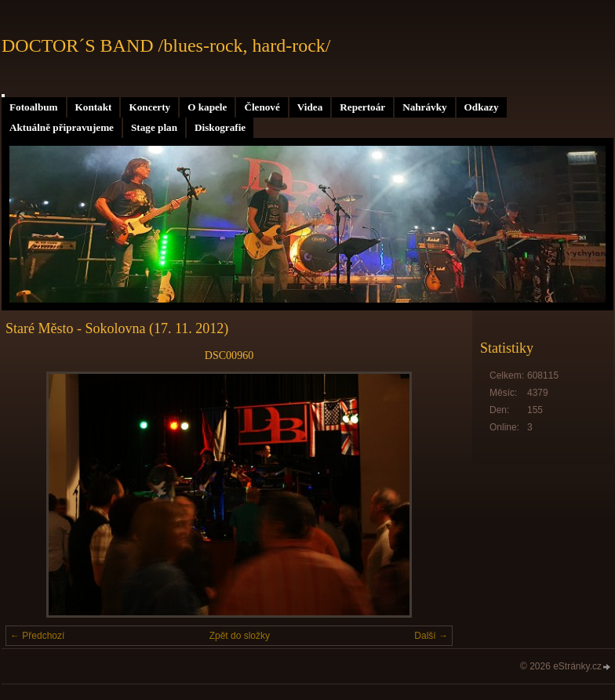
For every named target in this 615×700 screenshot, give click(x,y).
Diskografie (220, 127)
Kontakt (94, 107)
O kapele (207, 107)
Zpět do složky (240, 636)
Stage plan (154, 127)
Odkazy (482, 107)
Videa (310, 107)
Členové (262, 107)
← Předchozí (37, 636)
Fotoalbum (34, 107)
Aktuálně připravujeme (62, 127)
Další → (431, 636)
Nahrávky (424, 107)
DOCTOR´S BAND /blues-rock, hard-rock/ (166, 45)
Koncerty (149, 107)
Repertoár (362, 107)
